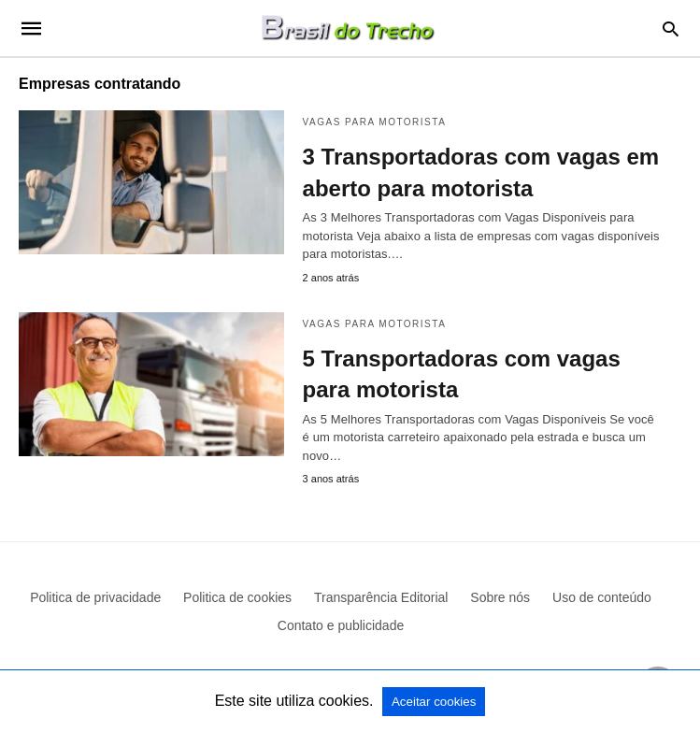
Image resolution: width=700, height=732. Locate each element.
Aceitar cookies (434, 702)
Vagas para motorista (375, 122)
